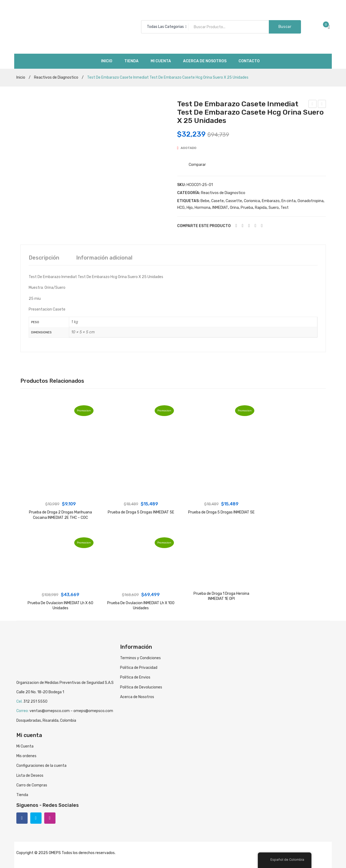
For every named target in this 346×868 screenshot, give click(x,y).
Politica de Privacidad (139, 668)
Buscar (285, 27)
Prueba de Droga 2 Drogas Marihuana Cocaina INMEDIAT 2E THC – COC (60, 515)
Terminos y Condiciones (140, 658)
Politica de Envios (135, 677)
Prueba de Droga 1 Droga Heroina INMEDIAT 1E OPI (221, 596)
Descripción (44, 258)
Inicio (21, 77)
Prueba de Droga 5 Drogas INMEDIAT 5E (141, 512)
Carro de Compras (32, 785)
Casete (217, 201)
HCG (181, 208)
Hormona (202, 208)
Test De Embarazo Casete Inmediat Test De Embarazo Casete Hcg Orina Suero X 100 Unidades (313, 105)
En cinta (289, 201)
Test (285, 208)
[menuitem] (107, 61)
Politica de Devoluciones (141, 687)
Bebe (205, 201)
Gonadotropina (310, 201)
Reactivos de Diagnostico (56, 77)
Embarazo (271, 201)
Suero (274, 208)
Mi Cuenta (25, 746)
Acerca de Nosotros (137, 697)
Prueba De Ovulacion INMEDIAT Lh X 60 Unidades (60, 606)
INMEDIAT (220, 208)
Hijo (190, 208)
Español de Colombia (284, 860)
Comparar (197, 165)
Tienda (22, 795)
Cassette (234, 201)
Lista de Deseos (30, 776)
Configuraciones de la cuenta (41, 766)
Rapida (261, 208)
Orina (234, 208)
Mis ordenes (26, 756)
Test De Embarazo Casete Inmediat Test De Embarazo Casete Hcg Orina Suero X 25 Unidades (322, 105)
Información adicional (104, 258)
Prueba (247, 208)
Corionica (252, 201)
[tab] (44, 258)
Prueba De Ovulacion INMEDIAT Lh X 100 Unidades (141, 606)
